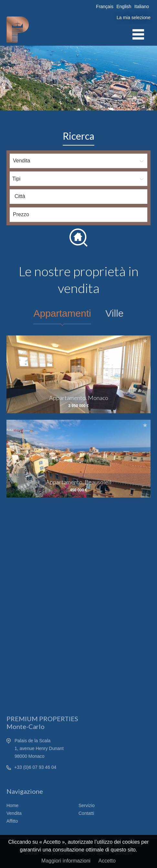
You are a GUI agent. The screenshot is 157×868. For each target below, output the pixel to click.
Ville (114, 313)
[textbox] (80, 196)
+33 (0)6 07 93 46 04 (35, 767)
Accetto (107, 861)
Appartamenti (62, 313)
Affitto (12, 821)
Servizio (87, 805)
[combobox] (78, 197)
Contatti (86, 813)
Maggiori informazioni (66, 861)
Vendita (14, 813)
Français (105, 6)
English (124, 6)
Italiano (142, 6)
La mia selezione (134, 18)
